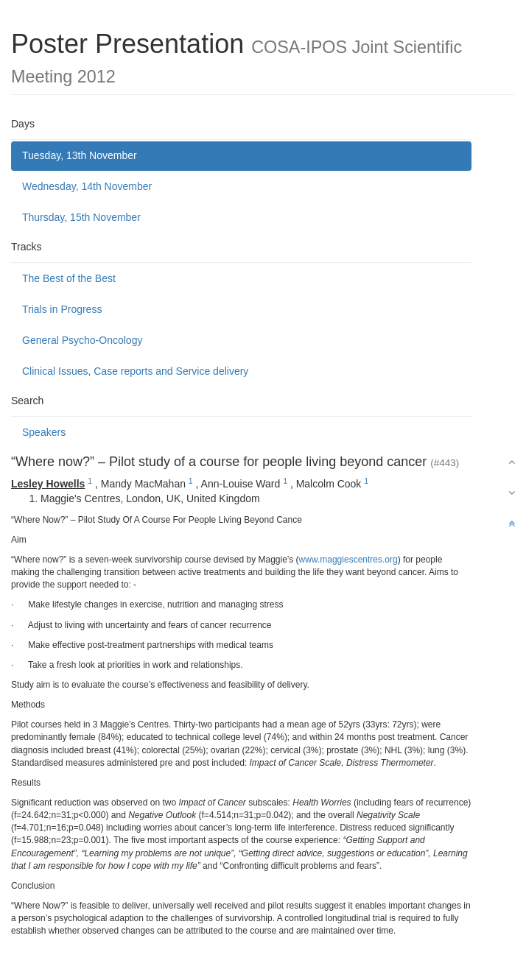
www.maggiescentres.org (348, 560)
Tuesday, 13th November (80, 155)
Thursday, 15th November (81, 217)
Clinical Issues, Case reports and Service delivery (135, 371)
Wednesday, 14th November (87, 186)
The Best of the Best (69, 278)
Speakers (44, 432)
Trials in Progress (62, 309)
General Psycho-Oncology (82, 340)
